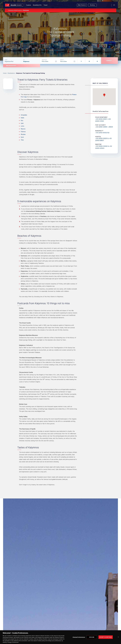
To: (24, 60)
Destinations (11, 73)
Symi (22, 137)
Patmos (23, 132)
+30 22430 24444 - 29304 (104, 127)
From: (6, 60)
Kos (22, 120)
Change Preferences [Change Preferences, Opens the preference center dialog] (79, 639)
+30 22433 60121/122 (102, 133)
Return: (62, 60)
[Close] (118, 639)
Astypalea (24, 115)
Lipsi (22, 123)
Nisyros (23, 129)
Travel (45, 5)
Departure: (44, 60)
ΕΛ (114, 5)
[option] (61, 30)
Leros (22, 126)
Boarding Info (37, 5)
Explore (29, 5)
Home (5, 73)
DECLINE (92, 639)
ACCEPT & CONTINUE (106, 639)
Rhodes (23, 134)
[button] (104, 95)
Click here (26, 10)
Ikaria (22, 118)
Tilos (22, 140)
